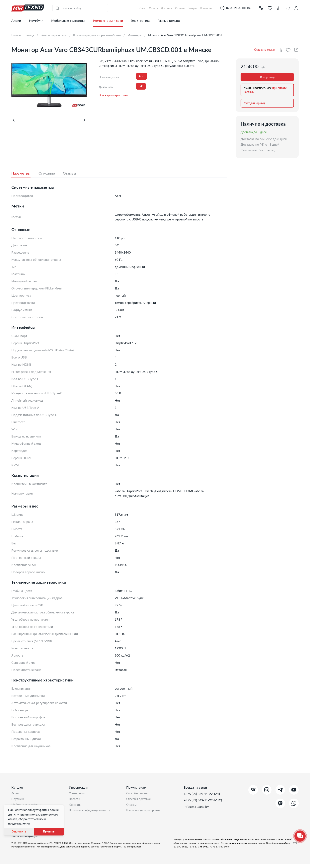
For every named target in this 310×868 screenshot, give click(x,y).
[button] (261, 8)
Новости (75, 800)
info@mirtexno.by (196, 806)
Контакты (76, 806)
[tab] (25, 173)
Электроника (141, 20)
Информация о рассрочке (145, 813)
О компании (78, 794)
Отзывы (132, 806)
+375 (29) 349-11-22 (199, 794)
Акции (16, 20)
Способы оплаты (139, 794)
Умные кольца (169, 20)
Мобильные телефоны (68, 20)
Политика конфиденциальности (92, 813)
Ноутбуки (36, 20)
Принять (49, 832)
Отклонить (19, 832)
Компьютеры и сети (108, 20)
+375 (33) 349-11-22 (199, 800)
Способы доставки (140, 800)
